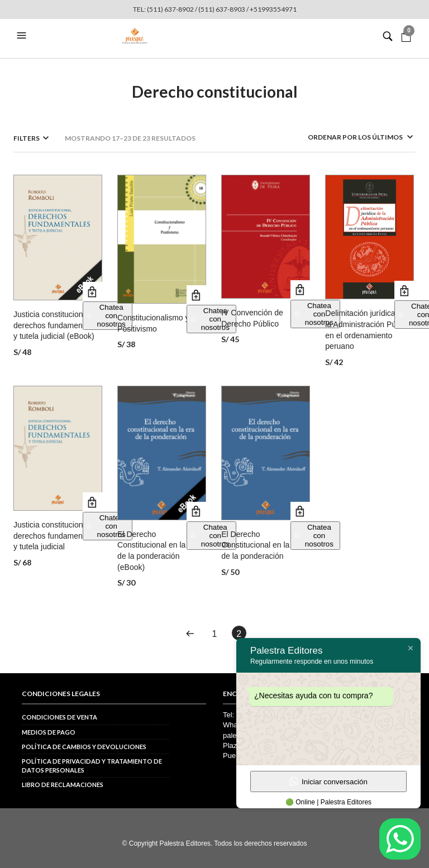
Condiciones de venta (59, 717)
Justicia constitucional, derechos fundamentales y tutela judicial (56, 536)
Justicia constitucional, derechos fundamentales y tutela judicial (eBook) (56, 325)
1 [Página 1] (215, 634)
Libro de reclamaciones (63, 785)
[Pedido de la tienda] (346, 137)
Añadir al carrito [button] (92, 292)
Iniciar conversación (328, 781)
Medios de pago (49, 732)
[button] (23, 36)
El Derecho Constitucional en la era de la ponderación (262, 545)
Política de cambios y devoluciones (84, 747)
